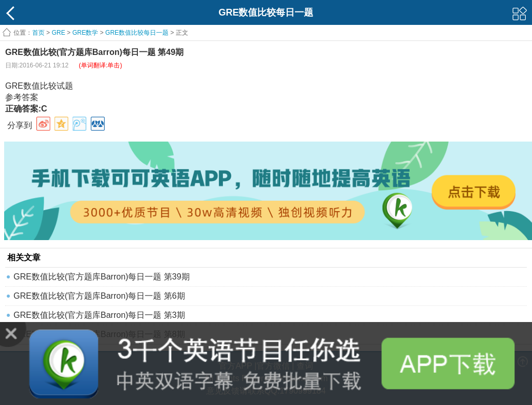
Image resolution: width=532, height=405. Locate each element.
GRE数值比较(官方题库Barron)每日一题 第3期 (99, 315)
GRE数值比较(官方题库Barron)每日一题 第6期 (99, 296)
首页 (38, 33)
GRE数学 (85, 33)
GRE (59, 33)
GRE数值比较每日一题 (137, 33)
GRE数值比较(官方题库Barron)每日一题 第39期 (102, 277)
